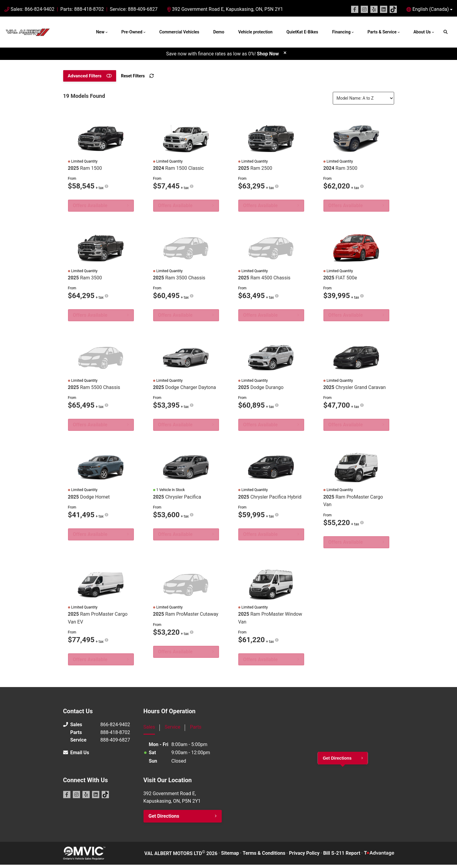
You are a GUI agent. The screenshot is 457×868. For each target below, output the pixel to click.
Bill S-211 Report (342, 856)
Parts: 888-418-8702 (82, 9)
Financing (341, 32)
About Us (422, 32)
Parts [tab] (196, 730)
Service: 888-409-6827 (134, 9)
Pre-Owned (132, 32)
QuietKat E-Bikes (302, 32)
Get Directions (164, 819)
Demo (219, 32)
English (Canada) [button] (431, 9)
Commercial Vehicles (179, 32)
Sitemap (230, 856)
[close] (285, 53)
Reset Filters (131, 76)
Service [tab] (172, 730)
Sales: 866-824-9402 (32, 9)
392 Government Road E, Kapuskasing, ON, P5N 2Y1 (225, 9)
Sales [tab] (149, 730)
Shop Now (268, 54)
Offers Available (91, 206)
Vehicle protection (255, 32)
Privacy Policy (304, 856)
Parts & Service (382, 32)
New (100, 32)
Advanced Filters (84, 76)
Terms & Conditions (264, 856)
